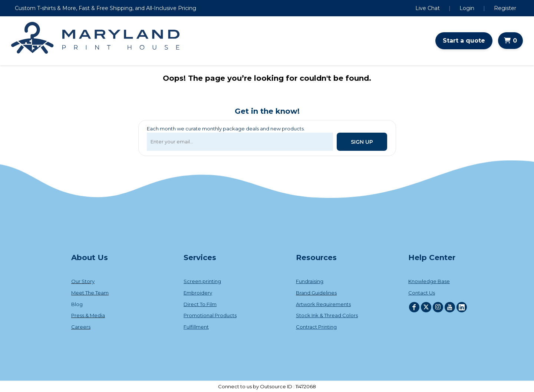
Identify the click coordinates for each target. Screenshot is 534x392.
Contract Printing (316, 327)
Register (505, 8)
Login (467, 8)
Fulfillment (196, 327)
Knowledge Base (429, 281)
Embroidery (198, 293)
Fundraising (310, 281)
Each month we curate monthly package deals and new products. (226, 129)
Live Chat (428, 8)
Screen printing (202, 281)
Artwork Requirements (323, 304)
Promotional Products (210, 315)
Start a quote (464, 41)
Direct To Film (200, 304)
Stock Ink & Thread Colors (327, 315)
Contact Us (422, 293)
